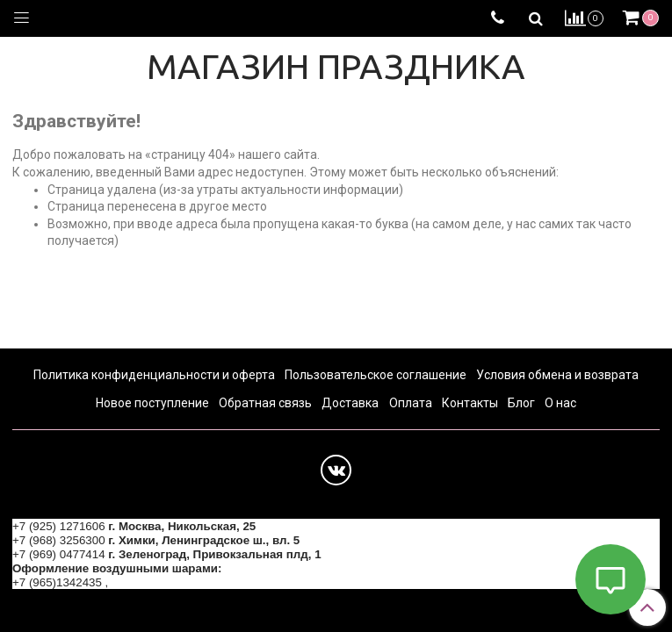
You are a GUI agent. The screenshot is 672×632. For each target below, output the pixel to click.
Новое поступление (152, 403)
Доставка (350, 403)
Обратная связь (265, 403)
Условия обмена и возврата (557, 375)
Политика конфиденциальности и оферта (154, 375)
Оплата (411, 403)
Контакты (470, 403)
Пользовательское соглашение (376, 375)
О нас (560, 403)
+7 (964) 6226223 (158, 582)
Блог (521, 403)
